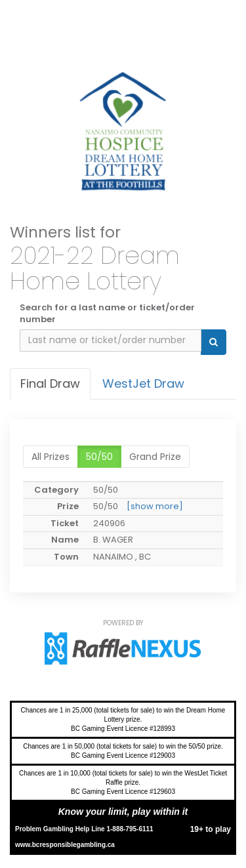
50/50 (99, 457)
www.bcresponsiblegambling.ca (65, 845)
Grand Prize (155, 457)
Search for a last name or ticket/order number (107, 314)
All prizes (51, 457)
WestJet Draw (143, 383)
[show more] (155, 506)
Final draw (50, 383)
